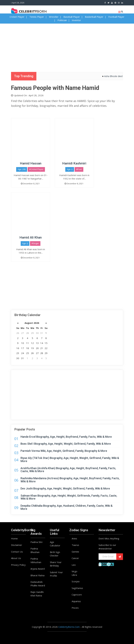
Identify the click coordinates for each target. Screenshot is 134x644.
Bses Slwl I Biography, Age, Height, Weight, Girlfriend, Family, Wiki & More (66, 444)
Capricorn (77, 595)
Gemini (75, 552)
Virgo (74, 571)
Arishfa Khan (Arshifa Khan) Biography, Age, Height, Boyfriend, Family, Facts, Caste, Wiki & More (68, 470)
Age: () (70, 169)
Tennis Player (37, 17)
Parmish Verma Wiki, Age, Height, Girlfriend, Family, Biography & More (64, 451)
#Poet (79, 169)
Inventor (76, 20)
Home (14, 538)
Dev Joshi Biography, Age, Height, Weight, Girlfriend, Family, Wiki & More (65, 488)
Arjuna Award (38, 569)
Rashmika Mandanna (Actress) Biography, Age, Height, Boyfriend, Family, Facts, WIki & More (70, 480)
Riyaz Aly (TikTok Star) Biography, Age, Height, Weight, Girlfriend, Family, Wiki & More (70, 459)
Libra (74, 575)
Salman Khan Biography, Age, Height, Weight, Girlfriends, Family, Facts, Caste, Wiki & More (69, 497)
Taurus (75, 545)
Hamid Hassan (31, 163)
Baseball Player (72, 17)
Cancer (75, 558)
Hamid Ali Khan (31, 237)
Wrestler (54, 17)
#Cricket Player (36, 169)
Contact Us (17, 552)
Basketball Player (94, 17)
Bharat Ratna (37, 575)
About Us (16, 558)
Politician (62, 20)
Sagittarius (77, 588)
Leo (74, 565)
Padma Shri (36, 542)
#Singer (35, 243)
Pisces (75, 608)
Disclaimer (17, 545)
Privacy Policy (18, 565)
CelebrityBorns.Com (69, 627)
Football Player (116, 17)
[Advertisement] (67, 45)
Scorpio (76, 581)
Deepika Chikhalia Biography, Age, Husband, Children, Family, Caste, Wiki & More (67, 507)
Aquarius (76, 601)
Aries (74, 538)
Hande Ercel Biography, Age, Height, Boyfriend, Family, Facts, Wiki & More (66, 437)
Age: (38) (22, 169)
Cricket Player (17, 17)
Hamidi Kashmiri (74, 163)
